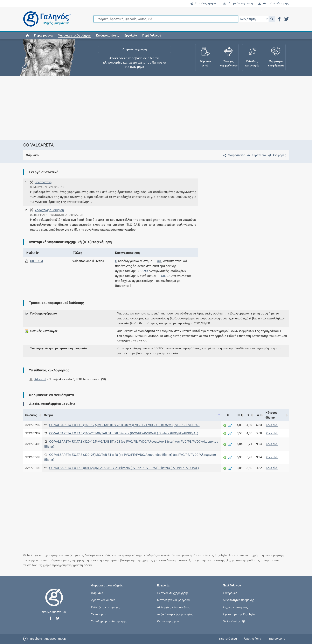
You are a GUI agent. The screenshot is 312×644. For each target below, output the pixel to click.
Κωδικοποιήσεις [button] (108, 35)
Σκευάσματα (99, 614)
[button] (272, 19)
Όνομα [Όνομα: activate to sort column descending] (48, 415)
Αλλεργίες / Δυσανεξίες (173, 607)
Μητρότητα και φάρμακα (173, 600)
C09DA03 (36, 261)
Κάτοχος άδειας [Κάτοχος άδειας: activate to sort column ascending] (271, 415)
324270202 (33, 425)
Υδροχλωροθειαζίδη (49, 210)
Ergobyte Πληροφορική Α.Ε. (48, 639)
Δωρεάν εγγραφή (238, 3)
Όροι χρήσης (253, 639)
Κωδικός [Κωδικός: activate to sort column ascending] (31, 415)
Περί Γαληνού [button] (152, 35)
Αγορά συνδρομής (273, 3)
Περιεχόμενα (43, 35)
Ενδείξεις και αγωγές (106, 607)
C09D (144, 271)
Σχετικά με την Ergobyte (239, 614)
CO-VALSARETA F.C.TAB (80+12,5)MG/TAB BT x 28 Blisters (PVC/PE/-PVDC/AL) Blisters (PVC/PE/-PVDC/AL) (124, 468)
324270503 (33, 457)
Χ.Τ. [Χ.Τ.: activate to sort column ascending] (250, 415)
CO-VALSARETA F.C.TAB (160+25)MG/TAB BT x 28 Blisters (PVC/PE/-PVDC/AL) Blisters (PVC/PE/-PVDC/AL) (124, 433)
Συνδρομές (230, 593)
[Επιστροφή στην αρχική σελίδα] (54, 602)
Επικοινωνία (277, 639)
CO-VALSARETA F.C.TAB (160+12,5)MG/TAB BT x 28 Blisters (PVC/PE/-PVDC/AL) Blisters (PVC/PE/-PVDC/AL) (125, 425)
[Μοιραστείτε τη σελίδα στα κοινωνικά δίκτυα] (233, 155)
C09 (160, 261)
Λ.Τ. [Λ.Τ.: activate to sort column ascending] (260, 415)
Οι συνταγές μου (168, 621)
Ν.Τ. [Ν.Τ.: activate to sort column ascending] (240, 415)
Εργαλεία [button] (131, 35)
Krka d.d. (40, 379)
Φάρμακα (97, 593)
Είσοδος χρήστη (204, 3)
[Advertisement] (144, 108)
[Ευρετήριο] (256, 155)
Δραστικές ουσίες (103, 600)
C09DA (166, 276)
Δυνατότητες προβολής (239, 600)
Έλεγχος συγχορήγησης (173, 593)
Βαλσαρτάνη (43, 182)
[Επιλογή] (253, 19)
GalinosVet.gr (234, 621)
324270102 (33, 468)
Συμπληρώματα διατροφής (109, 621)
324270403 (33, 444)
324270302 (33, 433)
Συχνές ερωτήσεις (235, 607)
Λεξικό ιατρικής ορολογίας (175, 614)
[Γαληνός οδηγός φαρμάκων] (46, 19)
